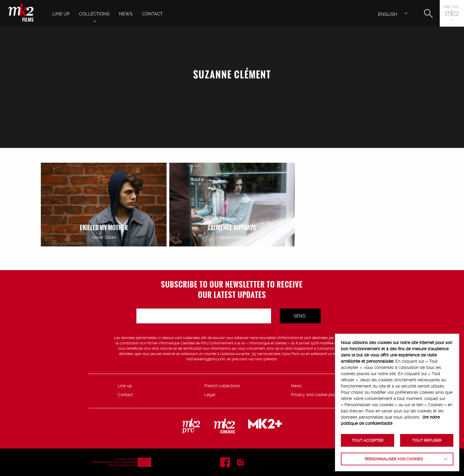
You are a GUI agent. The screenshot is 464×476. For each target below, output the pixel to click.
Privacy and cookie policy (316, 395)
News (296, 386)
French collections (222, 386)
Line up (125, 386)
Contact (125, 395)
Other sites (451, 7)
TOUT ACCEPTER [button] (368, 440)
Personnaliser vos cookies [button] (394, 459)
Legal (210, 395)
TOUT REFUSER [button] (427, 440)
